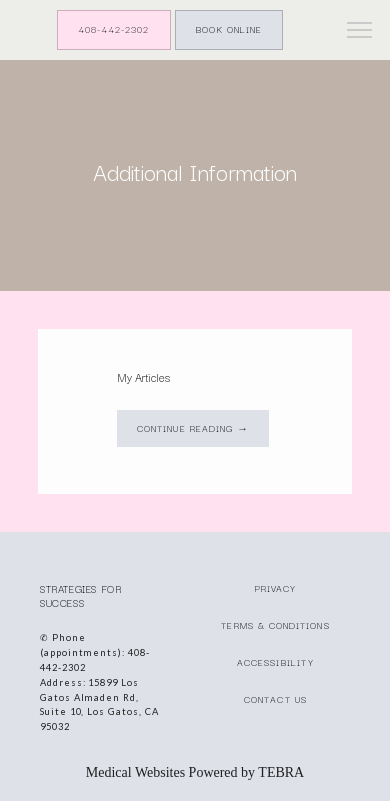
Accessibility (275, 662)
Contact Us (275, 699)
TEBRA (281, 772)
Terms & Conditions (275, 625)
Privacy (275, 588)
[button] (360, 32)
